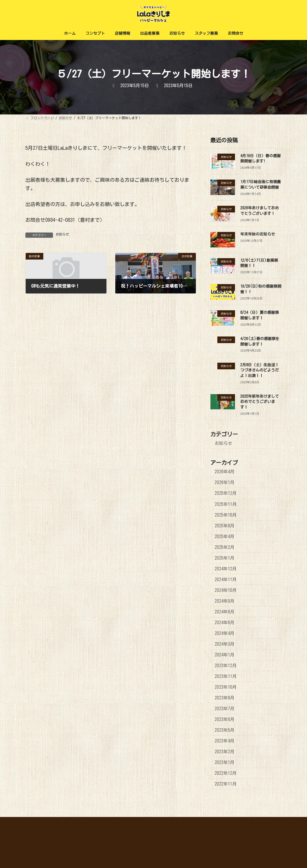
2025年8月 (225, 526)
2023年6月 (225, 720)
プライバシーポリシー (260, 822)
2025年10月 (226, 515)
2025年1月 (225, 558)
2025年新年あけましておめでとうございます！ (260, 402)
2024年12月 (226, 569)
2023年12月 (226, 666)
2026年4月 (225, 472)
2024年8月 (225, 612)
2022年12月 (226, 773)
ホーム (229, 822)
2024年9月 (225, 601)
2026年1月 (225, 483)
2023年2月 (225, 752)
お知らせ (62, 234)
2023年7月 (225, 709)
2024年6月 (225, 623)
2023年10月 (226, 687)
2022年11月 (226, 784)
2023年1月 (225, 763)
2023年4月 (225, 741)
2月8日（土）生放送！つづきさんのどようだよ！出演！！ (260, 370)
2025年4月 (225, 536)
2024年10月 (226, 590)
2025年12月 (226, 493)
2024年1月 (225, 655)
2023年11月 (226, 676)
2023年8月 (225, 698)
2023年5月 (225, 730)
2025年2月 (225, 547)
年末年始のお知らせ (258, 234)
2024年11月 (226, 579)
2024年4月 (225, 633)
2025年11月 (226, 504)
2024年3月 (225, 644)
